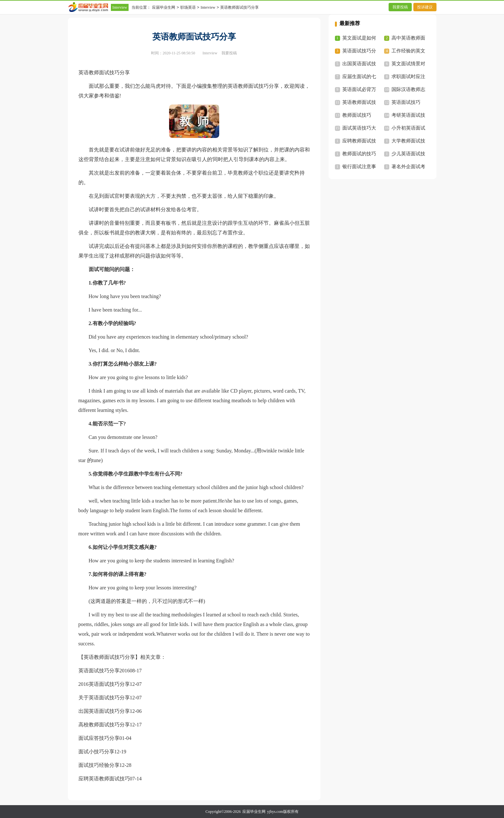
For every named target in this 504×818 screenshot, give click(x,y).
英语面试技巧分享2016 (104, 671)
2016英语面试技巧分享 (104, 684)
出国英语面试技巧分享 (104, 711)
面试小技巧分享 (96, 752)
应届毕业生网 (164, 7)
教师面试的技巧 (359, 154)
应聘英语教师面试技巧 (104, 779)
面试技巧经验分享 (99, 765)
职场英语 (188, 7)
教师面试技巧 (357, 115)
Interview (120, 7)
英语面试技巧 (406, 102)
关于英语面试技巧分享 (104, 698)
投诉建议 (425, 7)
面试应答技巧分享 (99, 738)
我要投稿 (400, 7)
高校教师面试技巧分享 (104, 725)
